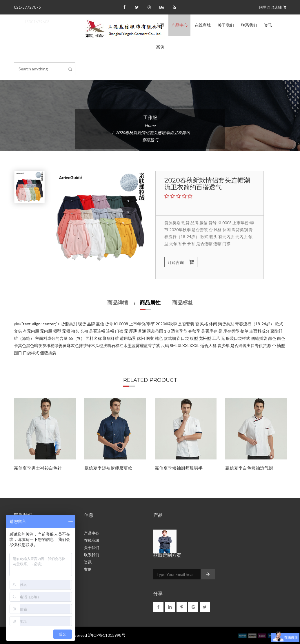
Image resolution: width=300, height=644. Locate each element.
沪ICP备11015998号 (107, 635)
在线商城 (203, 25)
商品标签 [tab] (183, 303)
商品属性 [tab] (150, 303)
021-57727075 (27, 7)
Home (150, 125)
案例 (160, 47)
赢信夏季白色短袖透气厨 (249, 468)
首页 (160, 25)
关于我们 (226, 25)
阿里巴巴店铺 (273, 7)
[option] (45, 438)
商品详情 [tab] (118, 303)
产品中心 (179, 25)
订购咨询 (181, 262)
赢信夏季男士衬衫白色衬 (38, 468)
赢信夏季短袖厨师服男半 (179, 468)
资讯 (268, 25)
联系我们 (249, 25)
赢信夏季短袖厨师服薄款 (108, 468)
